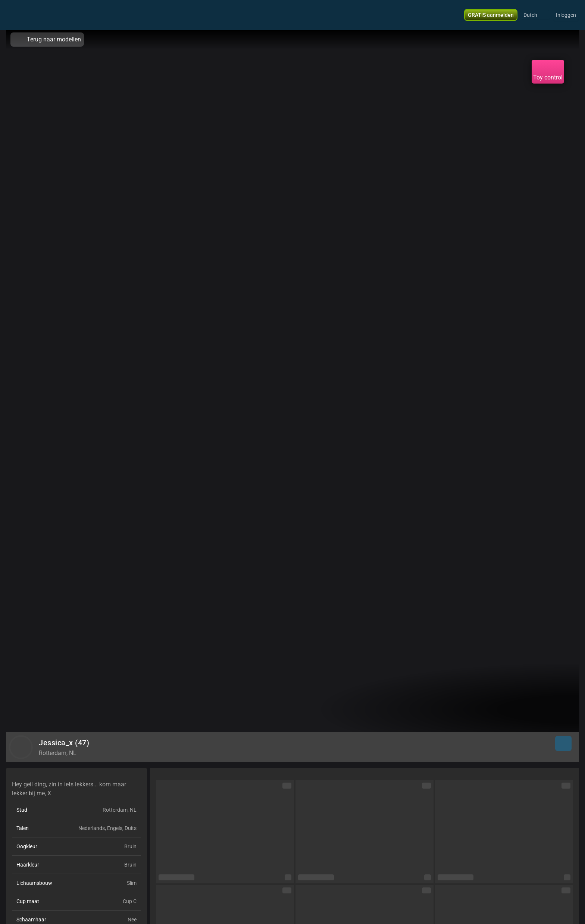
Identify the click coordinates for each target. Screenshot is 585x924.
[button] (535, 15)
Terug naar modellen (47, 40)
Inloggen (566, 15)
